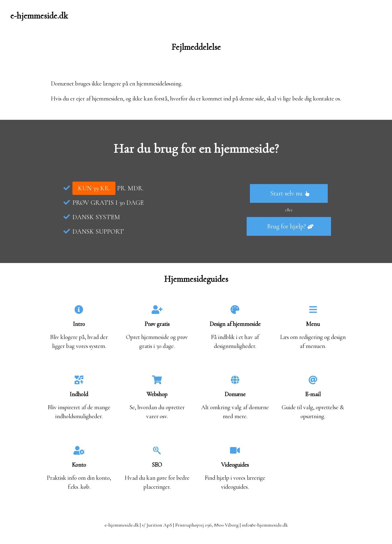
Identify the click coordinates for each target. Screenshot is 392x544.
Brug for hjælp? (290, 226)
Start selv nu (290, 193)
